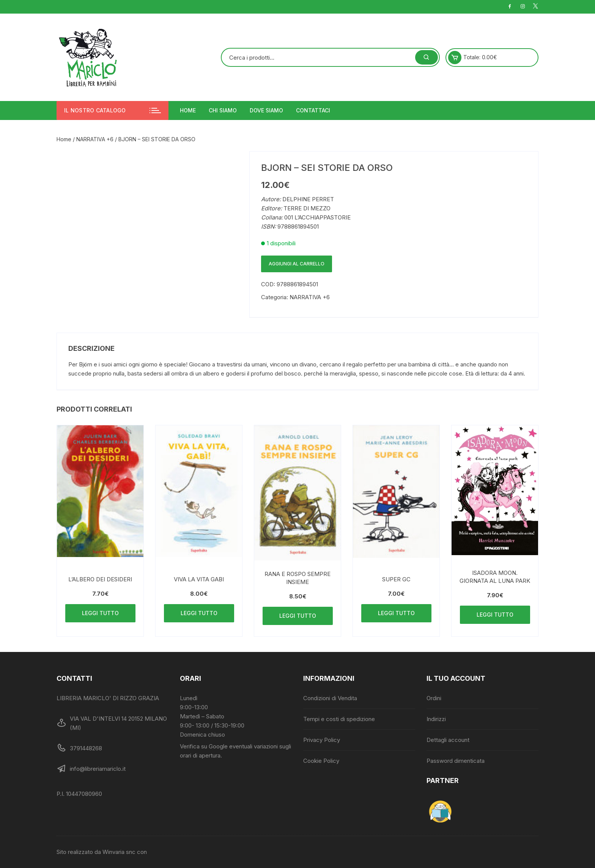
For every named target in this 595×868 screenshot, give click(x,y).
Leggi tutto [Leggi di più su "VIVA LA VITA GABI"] (199, 613)
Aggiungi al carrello (297, 264)
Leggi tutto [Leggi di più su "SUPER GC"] (396, 613)
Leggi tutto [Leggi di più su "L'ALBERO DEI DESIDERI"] (100, 613)
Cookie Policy (321, 761)
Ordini (434, 698)
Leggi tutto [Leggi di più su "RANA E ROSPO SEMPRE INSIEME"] (298, 616)
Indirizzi (436, 719)
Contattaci (313, 110)
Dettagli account (448, 740)
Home (188, 110)
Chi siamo (223, 110)
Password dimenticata (456, 761)
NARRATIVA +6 (95, 139)
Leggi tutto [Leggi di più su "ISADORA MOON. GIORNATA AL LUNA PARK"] (495, 615)
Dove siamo (266, 110)
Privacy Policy (322, 740)
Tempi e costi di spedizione (339, 719)
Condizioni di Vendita (330, 698)
